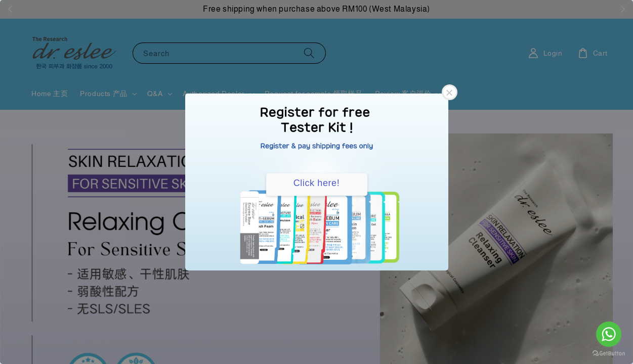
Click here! (317, 183)
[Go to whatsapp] (609, 334)
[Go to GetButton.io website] (609, 354)
